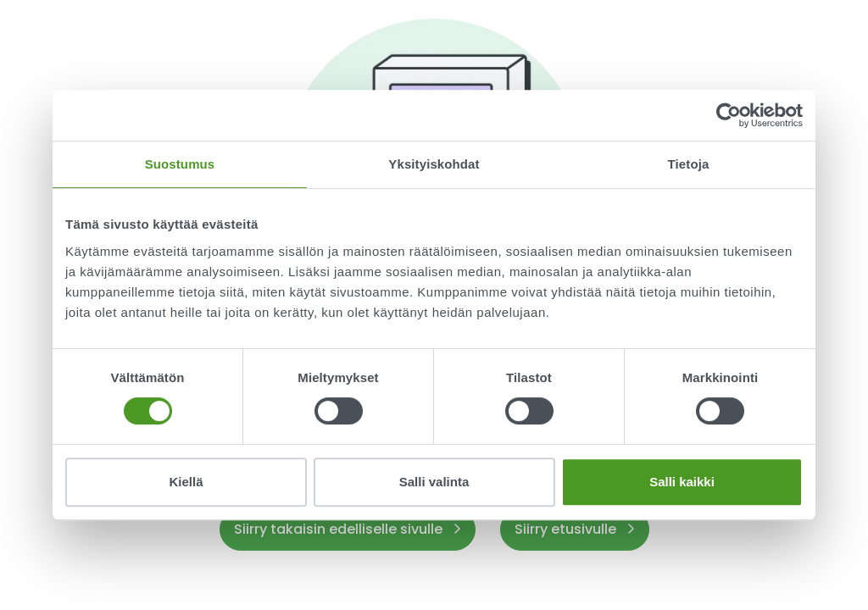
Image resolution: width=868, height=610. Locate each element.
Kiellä (186, 482)
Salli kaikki (682, 482)
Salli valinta (434, 482)
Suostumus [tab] (180, 164)
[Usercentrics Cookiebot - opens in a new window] (729, 115)
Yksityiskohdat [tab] (434, 164)
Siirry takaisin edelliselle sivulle (348, 529)
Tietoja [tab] (689, 164)
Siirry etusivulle (575, 529)
